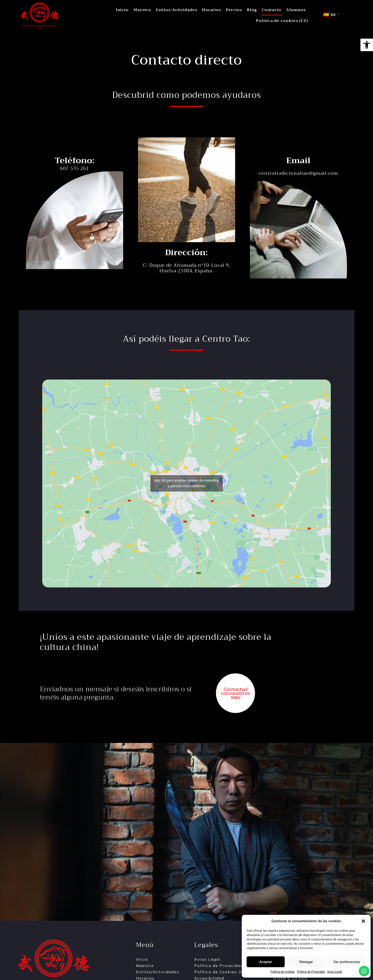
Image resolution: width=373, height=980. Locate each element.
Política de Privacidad (311, 972)
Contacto (272, 10)
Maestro (142, 10)
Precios (234, 10)
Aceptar (266, 962)
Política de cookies (283, 972)
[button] (367, 45)
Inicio (122, 10)
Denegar (306, 962)
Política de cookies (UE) (282, 21)
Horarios (211, 10)
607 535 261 (75, 168)
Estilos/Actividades (176, 10)
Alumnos (296, 10)
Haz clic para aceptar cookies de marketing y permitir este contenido (186, 483)
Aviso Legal (335, 972)
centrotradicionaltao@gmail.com (298, 173)
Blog (252, 10)
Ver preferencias (347, 962)
